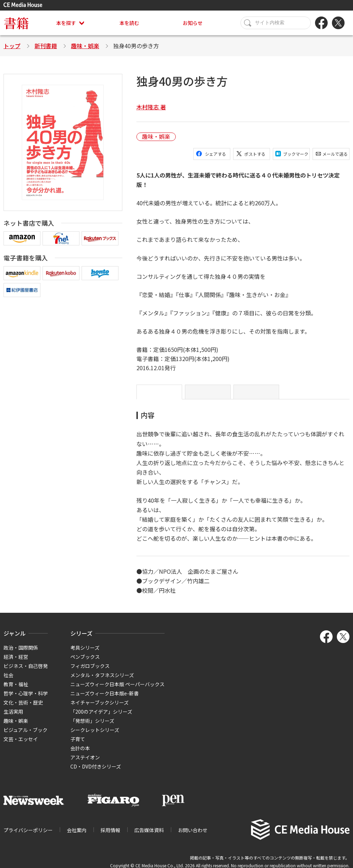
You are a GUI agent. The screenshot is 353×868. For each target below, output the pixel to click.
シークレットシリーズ (95, 735)
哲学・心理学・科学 (26, 699)
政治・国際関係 (21, 653)
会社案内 (77, 836)
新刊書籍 (46, 46)
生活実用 (13, 717)
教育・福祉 (16, 690)
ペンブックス (85, 662)
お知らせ (193, 23)
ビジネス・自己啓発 (26, 671)
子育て (78, 745)
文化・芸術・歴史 (23, 708)
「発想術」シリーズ (92, 726)
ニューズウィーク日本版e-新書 (105, 699)
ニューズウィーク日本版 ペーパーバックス (117, 690)
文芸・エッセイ (21, 745)
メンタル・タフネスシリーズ (102, 681)
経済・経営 (16, 662)
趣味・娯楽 (85, 46)
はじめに (208, 395)
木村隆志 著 (151, 107)
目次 (256, 395)
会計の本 (80, 754)
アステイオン (85, 763)
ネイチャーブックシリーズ (100, 708)
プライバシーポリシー (28, 836)
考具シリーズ (85, 653)
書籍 (16, 23)
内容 (159, 395)
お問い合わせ (193, 836)
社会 (8, 681)
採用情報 (110, 836)
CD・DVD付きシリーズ (96, 772)
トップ (12, 46)
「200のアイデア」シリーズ (101, 717)
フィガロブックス (90, 671)
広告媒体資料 (149, 836)
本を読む (129, 23)
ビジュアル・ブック (25, 735)
